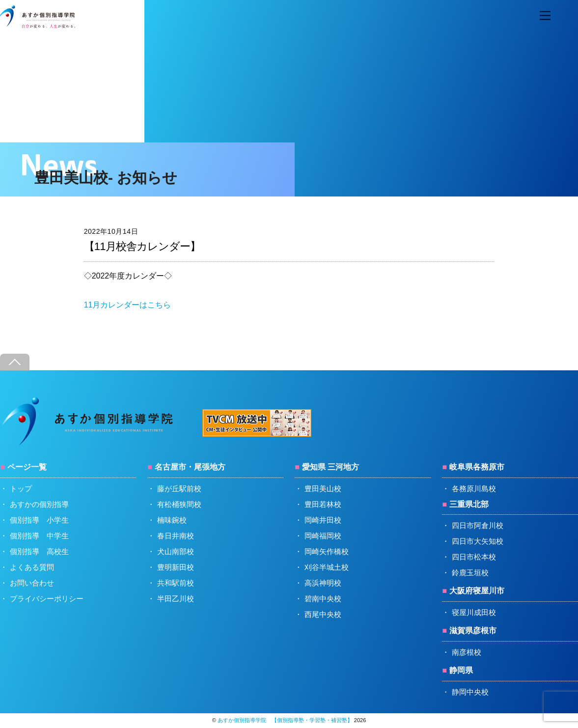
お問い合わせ (32, 583)
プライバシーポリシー (47, 599)
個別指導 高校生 (39, 551)
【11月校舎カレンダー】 (142, 246)
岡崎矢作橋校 (327, 551)
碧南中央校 (323, 599)
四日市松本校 (474, 557)
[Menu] (545, 16)
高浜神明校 (323, 583)
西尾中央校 (323, 614)
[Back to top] (15, 362)
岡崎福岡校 (323, 536)
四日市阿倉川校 (478, 525)
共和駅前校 (176, 583)
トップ (21, 489)
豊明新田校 (176, 567)
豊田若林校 (323, 504)
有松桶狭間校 (179, 504)
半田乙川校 (176, 599)
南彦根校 (467, 652)
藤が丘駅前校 (179, 489)
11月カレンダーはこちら (128, 305)
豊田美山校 (323, 489)
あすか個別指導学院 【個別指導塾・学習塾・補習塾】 (285, 720)
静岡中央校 (470, 692)
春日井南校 (176, 536)
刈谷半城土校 (327, 567)
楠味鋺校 (172, 520)
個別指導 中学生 (39, 536)
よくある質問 (32, 567)
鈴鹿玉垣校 (470, 573)
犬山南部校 (176, 551)
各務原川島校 (474, 489)
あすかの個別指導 (39, 504)
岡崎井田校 (323, 520)
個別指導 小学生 (39, 520)
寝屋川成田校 (474, 612)
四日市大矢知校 (478, 541)
